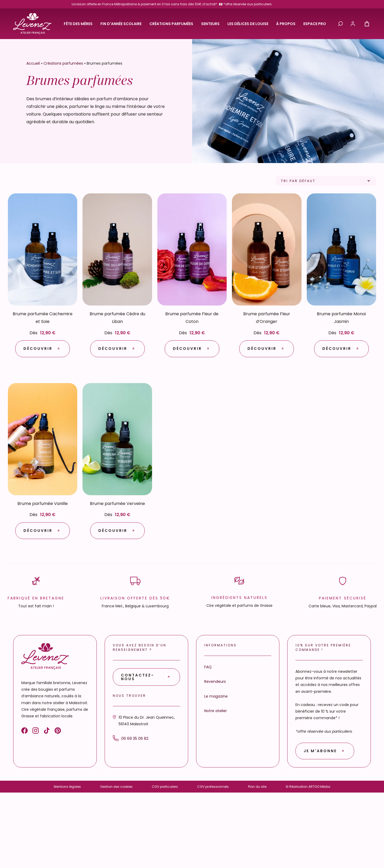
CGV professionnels (213, 787)
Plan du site (257, 787)
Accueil (33, 63)
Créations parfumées (171, 24)
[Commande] (326, 181)
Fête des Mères (78, 24)
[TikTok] (47, 732)
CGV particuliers (165, 787)
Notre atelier (216, 711)
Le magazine (216, 696)
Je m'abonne (320, 751)
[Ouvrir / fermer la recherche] (341, 24)
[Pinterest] (58, 732)
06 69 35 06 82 (131, 738)
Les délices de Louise (248, 24)
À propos (286, 24)
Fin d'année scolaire (121, 24)
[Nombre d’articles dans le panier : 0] (367, 24)
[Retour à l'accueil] (32, 24)
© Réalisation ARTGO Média (308, 787)
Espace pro (315, 24)
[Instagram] (36, 732)
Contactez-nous (138, 677)
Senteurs (210, 24)
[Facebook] (25, 732)
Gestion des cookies (116, 787)
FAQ (208, 667)
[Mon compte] (353, 24)
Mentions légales (67, 787)
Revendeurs (215, 681)
